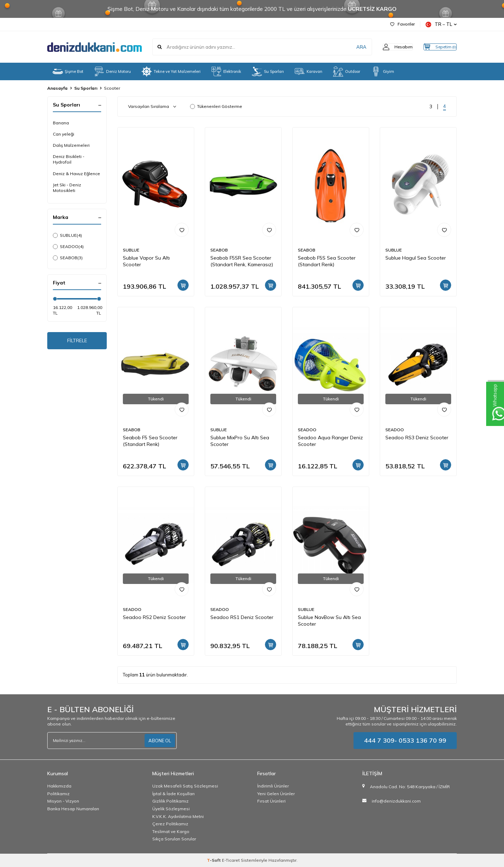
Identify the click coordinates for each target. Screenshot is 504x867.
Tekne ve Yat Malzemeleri (171, 71)
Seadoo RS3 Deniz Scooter (417, 438)
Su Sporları (268, 71)
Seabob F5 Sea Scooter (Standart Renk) (150, 441)
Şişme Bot (68, 71)
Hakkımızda (59, 786)
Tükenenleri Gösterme (216, 106)
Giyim (382, 71)
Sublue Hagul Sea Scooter (416, 258)
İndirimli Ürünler (273, 786)
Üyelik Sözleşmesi (171, 809)
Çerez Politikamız (170, 824)
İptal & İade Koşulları (173, 794)
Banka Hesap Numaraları (73, 809)
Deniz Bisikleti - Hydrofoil (69, 159)
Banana (61, 123)
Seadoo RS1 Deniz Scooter (242, 617)
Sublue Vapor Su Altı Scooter (146, 261)
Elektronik (226, 71)
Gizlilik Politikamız (170, 801)
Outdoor (346, 71)
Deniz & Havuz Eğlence (76, 174)
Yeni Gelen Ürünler (276, 794)
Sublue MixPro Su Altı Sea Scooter (240, 441)
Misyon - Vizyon (63, 801)
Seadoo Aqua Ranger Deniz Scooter (330, 441)
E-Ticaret (231, 860)
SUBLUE (67, 235)
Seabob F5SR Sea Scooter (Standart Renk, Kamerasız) (242, 261)
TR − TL (441, 24)
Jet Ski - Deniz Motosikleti (67, 188)
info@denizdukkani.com (396, 801)
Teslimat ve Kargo (171, 831)
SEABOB (68, 258)
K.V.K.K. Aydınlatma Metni (178, 816)
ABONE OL (159, 741)
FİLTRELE (77, 342)
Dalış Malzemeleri (71, 145)
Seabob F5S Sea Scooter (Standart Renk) (327, 261)
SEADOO (68, 247)
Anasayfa (57, 88)
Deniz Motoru (112, 71)
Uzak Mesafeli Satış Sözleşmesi (185, 786)
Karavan (308, 71)
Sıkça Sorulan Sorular (174, 839)
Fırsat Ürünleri (271, 801)
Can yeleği (64, 134)
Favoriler (402, 24)
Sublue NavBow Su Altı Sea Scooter (329, 621)
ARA (347, 47)
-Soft (214, 860)
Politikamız (58, 794)
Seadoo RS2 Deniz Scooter (154, 617)
